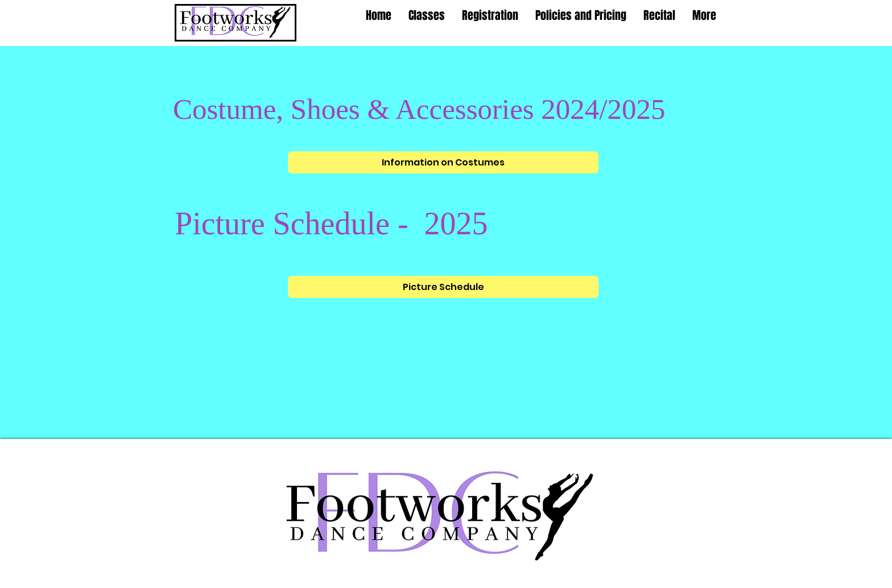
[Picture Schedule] (443, 287)
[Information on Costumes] (443, 162)
